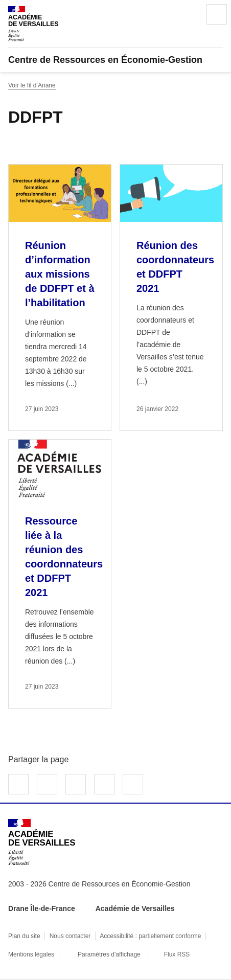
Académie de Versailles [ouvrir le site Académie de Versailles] (135, 908)
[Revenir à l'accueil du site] (42, 842)
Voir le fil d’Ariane (32, 85)
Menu (217, 14)
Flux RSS (177, 954)
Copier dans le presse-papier (133, 784)
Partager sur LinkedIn (76, 784)
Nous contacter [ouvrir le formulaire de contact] (70, 936)
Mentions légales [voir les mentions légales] (31, 954)
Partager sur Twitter (47, 784)
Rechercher (188, 14)
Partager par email (104, 784)
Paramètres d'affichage (109, 954)
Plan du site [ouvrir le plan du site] (24, 936)
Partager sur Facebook (18, 784)
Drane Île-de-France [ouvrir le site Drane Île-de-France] (42, 908)
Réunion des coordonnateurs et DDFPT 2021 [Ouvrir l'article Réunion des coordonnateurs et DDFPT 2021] (175, 267)
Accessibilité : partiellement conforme (150, 936)
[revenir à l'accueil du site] (115, 60)
